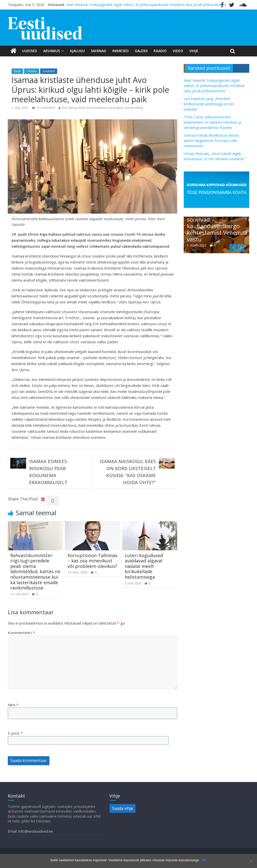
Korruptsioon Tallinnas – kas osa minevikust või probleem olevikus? (92, 561)
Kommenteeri (21, 633)
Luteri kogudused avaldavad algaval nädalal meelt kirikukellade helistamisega (144, 566)
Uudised (30, 51)
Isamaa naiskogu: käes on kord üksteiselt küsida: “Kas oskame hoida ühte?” (128, 472)
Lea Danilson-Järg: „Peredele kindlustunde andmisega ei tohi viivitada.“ (209, 104)
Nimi (13, 705)
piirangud (115, 108)
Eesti (17, 71)
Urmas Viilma (134, 108)
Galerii (141, 51)
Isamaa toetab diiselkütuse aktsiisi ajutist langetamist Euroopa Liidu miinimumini (211, 141)
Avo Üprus (69, 108)
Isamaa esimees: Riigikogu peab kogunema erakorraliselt (48, 472)
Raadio (160, 51)
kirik (82, 108)
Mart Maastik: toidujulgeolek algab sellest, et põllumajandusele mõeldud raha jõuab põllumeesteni (146, 5)
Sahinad (99, 51)
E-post (15, 733)
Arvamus (52, 51)
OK (204, 860)
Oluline (32, 71)
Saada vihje (122, 808)
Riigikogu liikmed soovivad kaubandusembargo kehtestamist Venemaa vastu (217, 226)
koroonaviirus (97, 108)
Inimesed (120, 51)
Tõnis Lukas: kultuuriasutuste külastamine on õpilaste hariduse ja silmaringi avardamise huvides (212, 122)
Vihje (194, 51)
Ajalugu (77, 51)
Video (178, 51)
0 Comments (44, 108)
